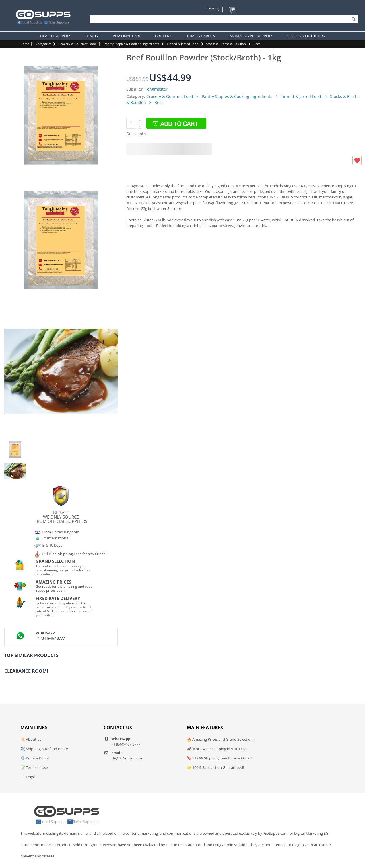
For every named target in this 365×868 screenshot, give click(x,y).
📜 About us (31, 739)
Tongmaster (156, 89)
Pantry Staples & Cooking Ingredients (131, 44)
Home (25, 44)
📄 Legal (28, 777)
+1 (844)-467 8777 (50, 638)
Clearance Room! (26, 671)
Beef (257, 44)
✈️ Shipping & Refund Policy (44, 749)
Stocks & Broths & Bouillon (226, 44)
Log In (213, 10)
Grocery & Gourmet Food (77, 44)
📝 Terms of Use (34, 767)
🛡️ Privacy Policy (35, 758)
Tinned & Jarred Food (183, 44)
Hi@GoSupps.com (127, 758)
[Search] (222, 19)
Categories (44, 44)
